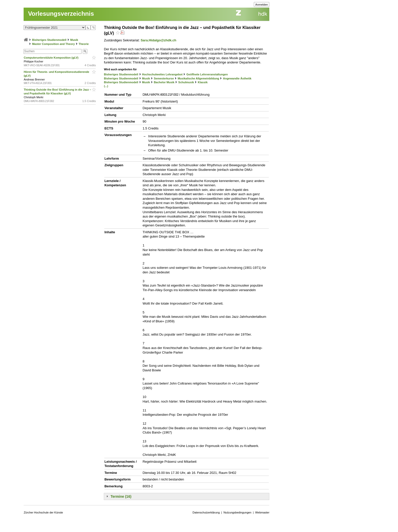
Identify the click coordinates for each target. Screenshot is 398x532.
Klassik (203, 82)
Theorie (84, 44)
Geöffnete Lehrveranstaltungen (207, 74)
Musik (74, 40)
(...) (106, 86)
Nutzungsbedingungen (237, 512)
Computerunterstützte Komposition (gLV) (51, 58)
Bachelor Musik (164, 82)
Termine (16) (121, 496)
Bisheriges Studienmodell (49, 40)
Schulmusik (186, 82)
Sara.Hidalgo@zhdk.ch (159, 40)
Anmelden (262, 5)
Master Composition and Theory (53, 44)
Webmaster (262, 512)
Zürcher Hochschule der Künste (43, 512)
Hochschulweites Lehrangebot (162, 74)
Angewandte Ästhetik (237, 78)
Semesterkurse (164, 78)
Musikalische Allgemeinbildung (198, 78)
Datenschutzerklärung (206, 512)
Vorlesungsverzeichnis (61, 14)
